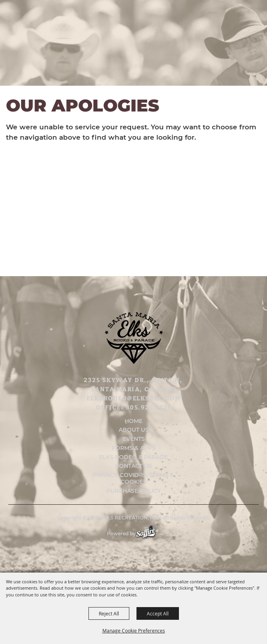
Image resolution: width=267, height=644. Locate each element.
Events (134, 439)
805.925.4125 (149, 407)
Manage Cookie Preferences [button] (134, 631)
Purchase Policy (133, 491)
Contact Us (133, 466)
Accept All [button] (158, 613)
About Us (134, 430)
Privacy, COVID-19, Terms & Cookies (133, 479)
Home (133, 421)
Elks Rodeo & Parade (133, 457)
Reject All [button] (109, 613)
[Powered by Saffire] (150, 533)
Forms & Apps (134, 448)
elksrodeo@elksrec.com (134, 398)
